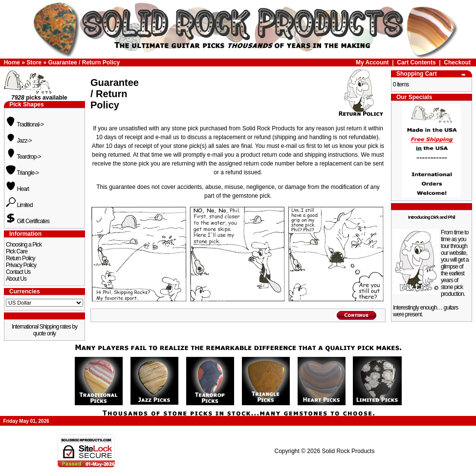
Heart (17, 189)
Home (12, 62)
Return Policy (21, 258)
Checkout (457, 62)
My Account (372, 62)
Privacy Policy (21, 265)
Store (34, 62)
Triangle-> (22, 173)
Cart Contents (416, 62)
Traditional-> (25, 124)
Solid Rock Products (348, 451)
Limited (19, 205)
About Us (16, 279)
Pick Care (17, 251)
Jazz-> (19, 141)
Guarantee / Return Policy (84, 62)
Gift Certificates (28, 221)
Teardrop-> (23, 157)
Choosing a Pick (24, 245)
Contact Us (18, 272)
